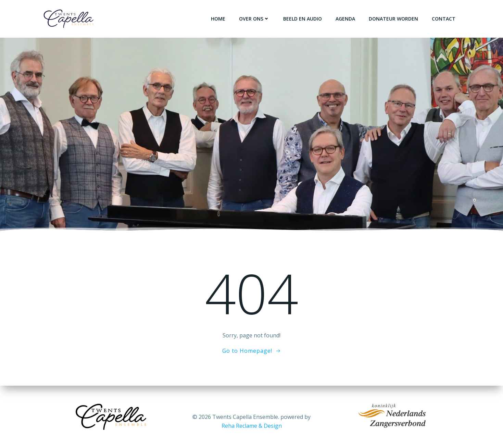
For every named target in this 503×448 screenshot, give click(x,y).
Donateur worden (393, 19)
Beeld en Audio (303, 19)
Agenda (345, 19)
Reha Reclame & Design (252, 426)
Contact (444, 19)
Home (218, 19)
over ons (254, 19)
